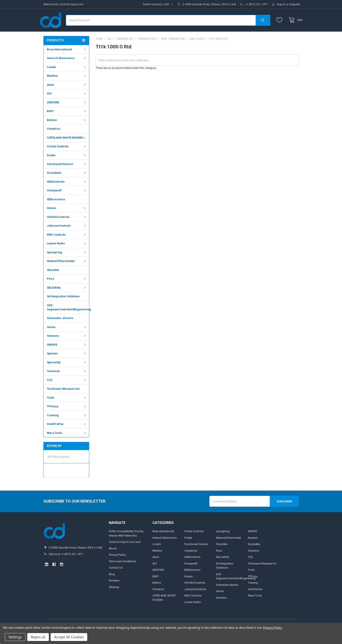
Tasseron (67, 382)
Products (55, 51)
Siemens (67, 347)
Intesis (67, 219)
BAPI (67, 122)
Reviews (114, 591)
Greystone (67, 184)
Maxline (67, 87)
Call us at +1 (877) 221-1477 (66, 565)
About (113, 559)
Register (295, 4)
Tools (67, 409)
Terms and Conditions (123, 572)
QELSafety (67, 298)
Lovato (67, 78)
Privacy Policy (117, 566)
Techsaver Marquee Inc (63, 400)
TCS (67, 391)
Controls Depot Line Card (125, 553)
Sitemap (114, 598)
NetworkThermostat (67, 272)
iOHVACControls (67, 228)
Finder (67, 166)
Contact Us (116, 579)
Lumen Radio (67, 254)
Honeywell (67, 201)
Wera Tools (67, 444)
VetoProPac (67, 435)
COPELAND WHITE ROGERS (67, 149)
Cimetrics (54, 140)
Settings (15, 637)
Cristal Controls (67, 157)
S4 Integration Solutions (63, 307)
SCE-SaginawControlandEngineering (68, 318)
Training (67, 426)
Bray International (67, 60)
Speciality (67, 373)
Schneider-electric (60, 329)
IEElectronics (56, 210)
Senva (67, 338)
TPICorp (67, 417)
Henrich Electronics (67, 69)
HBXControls (67, 193)
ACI (67, 104)
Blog (112, 585)
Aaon (67, 96)
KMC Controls (67, 246)
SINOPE (67, 356)
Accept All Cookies (69, 637)
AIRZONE (67, 113)
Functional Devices (67, 175)
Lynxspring (67, 263)
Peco (67, 290)
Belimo (67, 131)
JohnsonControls (67, 237)
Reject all (38, 637)
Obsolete (53, 281)
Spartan (67, 364)
